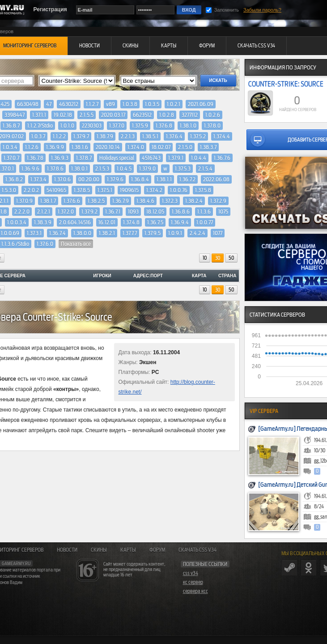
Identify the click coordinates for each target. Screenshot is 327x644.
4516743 (151, 158)
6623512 (142, 115)
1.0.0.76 (179, 190)
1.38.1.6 (80, 147)
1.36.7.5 (155, 222)
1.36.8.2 (14, 179)
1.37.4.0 (136, 147)
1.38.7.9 (105, 136)
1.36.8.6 (181, 212)
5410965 (56, 190)
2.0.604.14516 (75, 222)
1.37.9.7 (81, 136)
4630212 (69, 104)
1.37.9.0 (147, 169)
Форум (157, 550)
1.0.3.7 (38, 136)
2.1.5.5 (87, 115)
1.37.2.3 (170, 201)
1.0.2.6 (213, 115)
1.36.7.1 (113, 212)
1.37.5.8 (203, 190)
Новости (67, 550)
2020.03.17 (113, 115)
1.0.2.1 (174, 104)
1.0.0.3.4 (17, 222)
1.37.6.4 (174, 136)
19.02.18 (63, 115)
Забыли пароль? (262, 10)
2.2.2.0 (22, 212)
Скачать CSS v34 (197, 550)
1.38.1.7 (48, 201)
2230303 (92, 126)
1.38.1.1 (164, 179)
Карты (128, 550)
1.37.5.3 (183, 169)
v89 (110, 104)
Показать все (76, 244)
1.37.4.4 (222, 136)
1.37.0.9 (24, 201)
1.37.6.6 (72, 201)
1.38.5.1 (150, 136)
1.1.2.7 (92, 104)
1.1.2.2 (59, 136)
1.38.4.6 (145, 201)
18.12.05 (155, 212)
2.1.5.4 (205, 169)
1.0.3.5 (152, 104)
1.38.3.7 (208, 147)
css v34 (191, 573)
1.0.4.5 (124, 169)
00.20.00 (89, 179)
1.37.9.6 (115, 179)
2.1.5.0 (185, 147)
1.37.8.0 (212, 126)
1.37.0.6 (62, 179)
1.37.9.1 (176, 158)
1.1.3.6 (204, 212)
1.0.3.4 (10, 147)
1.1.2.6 (32, 147)
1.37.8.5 (82, 190)
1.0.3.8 (130, 104)
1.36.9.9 (55, 147)
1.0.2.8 (167, 115)
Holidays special (117, 158)
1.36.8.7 (11, 126)
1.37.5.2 (198, 136)
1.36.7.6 (222, 158)
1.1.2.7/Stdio (40, 126)
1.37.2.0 (66, 212)
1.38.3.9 (43, 222)
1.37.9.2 (89, 212)
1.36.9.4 (180, 222)
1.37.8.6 (55, 169)
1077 (218, 233)
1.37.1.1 (39, 115)
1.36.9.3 (60, 158)
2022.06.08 (216, 179)
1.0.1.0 (67, 126)
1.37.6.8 (164, 126)
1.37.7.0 (117, 126)
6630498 (28, 104)
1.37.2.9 (218, 201)
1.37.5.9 (140, 126)
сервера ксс (195, 591)
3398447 (15, 115)
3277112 (190, 115)
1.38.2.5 (96, 201)
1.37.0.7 (11, 158)
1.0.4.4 (199, 158)
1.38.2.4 (194, 201)
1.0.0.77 (205, 222)
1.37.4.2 (154, 190)
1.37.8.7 (84, 158)
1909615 (129, 190)
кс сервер (193, 582)
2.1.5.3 (102, 169)
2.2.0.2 (31, 190)
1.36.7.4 (57, 233)
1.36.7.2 (187, 179)
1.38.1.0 (188, 126)
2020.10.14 (108, 147)
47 (49, 104)
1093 (133, 212)
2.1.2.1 (44, 212)
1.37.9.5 (153, 233)
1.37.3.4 (38, 179)
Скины (99, 550)
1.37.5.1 (105, 190)
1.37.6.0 (45, 244)
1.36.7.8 (35, 158)
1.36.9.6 (30, 169)
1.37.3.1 (34, 233)
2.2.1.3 (128, 136)
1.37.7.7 (130, 233)
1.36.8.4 (140, 179)
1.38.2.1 (107, 233)
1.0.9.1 (175, 233)
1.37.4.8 (131, 222)
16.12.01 (107, 222)
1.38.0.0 (82, 233)
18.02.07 (161, 147)
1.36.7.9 (121, 201)
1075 (223, 212)
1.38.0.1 (79, 169)
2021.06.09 (201, 104)
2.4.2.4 (197, 233)
